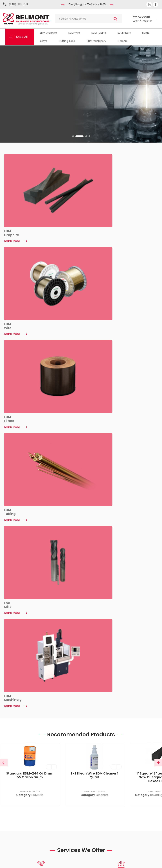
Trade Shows (43, 802)
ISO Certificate (43, 795)
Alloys (43, 41)
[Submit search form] (115, 19)
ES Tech (152, 862)
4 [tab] (89, 136)
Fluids (146, 33)
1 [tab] (76, 136)
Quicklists (119, 782)
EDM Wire (74, 33)
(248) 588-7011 (18, 4)
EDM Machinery (96, 41)
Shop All (22, 37)
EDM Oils (37, 342)
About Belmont (43, 768)
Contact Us (43, 775)
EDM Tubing (99, 33)
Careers (122, 41)
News (43, 782)
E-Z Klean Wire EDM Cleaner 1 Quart (94, 323)
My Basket (119, 775)
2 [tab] (83, 136)
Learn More (15, 603)
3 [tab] (86, 136)
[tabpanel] (81, 94)
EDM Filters (124, 33)
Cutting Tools (67, 41)
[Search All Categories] (88, 19)
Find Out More (17, 112)
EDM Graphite (48, 33)
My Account (119, 768)
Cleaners (102, 342)
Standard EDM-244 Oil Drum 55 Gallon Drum (30, 323)
